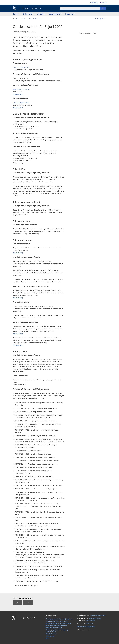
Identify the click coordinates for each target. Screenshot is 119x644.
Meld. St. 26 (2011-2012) (21, 103)
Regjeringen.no (30, 8)
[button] (24, 19)
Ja (17, 603)
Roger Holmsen (90, 620)
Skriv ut (104, 19)
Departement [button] (55, 14)
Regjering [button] (69, 14)
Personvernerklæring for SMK (86, 627)
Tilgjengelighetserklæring (54, 628)
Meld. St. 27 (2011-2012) (21, 89)
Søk (103, 8)
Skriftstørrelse (94, 3)
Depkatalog (90, 623)
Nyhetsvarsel (50, 636)
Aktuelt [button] (41, 14)
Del (98, 19)
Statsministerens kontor (89, 33)
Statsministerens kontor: (98, 615)
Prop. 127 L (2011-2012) (21, 67)
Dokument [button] (28, 14)
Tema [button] (15, 14)
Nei (28, 603)
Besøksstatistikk (51, 634)
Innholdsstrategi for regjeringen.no (57, 621)
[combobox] (80, 8)
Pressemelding (18, 94)
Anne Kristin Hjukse (95, 618)
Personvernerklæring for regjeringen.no (59, 623)
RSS (47, 638)
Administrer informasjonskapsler (57, 625)
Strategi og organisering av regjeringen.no (59, 619)
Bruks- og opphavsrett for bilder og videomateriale (57, 631)
